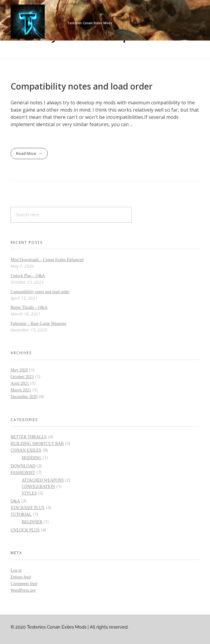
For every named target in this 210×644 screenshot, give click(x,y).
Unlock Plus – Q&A (28, 276)
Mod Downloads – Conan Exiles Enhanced (47, 260)
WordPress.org (23, 590)
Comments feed (24, 584)
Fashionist (23, 473)
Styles (29, 493)
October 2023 (22, 377)
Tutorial (21, 514)
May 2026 (19, 370)
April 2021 (20, 383)
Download (23, 466)
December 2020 (24, 397)
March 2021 (21, 390)
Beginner (32, 522)
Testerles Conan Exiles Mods (90, 23)
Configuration (38, 487)
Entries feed (21, 577)
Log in (16, 570)
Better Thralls (29, 437)
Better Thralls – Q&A (29, 307)
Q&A (15, 501)
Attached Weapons (43, 480)
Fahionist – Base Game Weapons (38, 324)
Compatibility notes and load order (82, 86)
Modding (32, 458)
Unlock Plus (25, 530)
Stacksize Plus (27, 508)
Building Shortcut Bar (37, 444)
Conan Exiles (26, 450)
